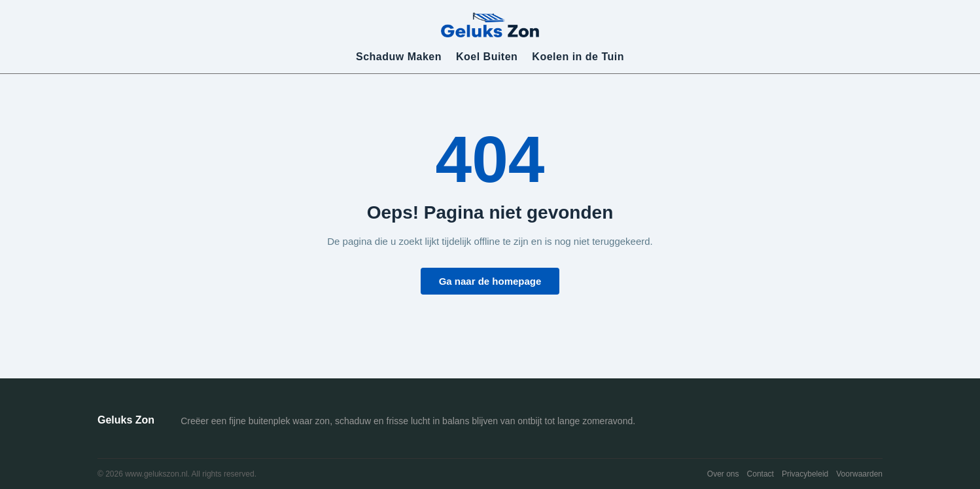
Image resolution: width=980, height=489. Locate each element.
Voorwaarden (859, 474)
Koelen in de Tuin (578, 57)
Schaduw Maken (399, 57)
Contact (761, 474)
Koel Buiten (487, 57)
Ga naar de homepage (490, 281)
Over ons (723, 474)
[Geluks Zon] (490, 24)
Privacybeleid (805, 474)
